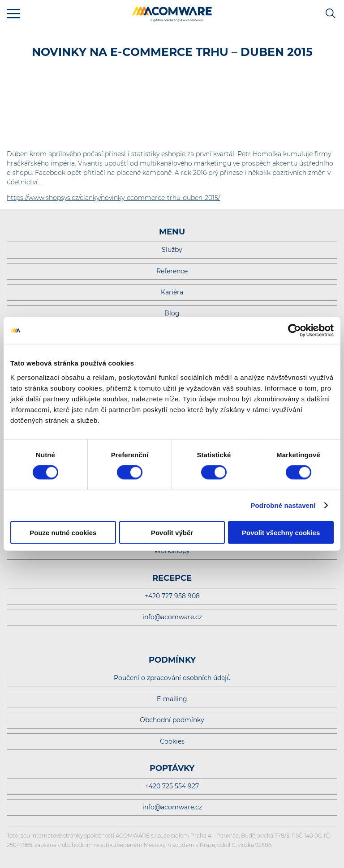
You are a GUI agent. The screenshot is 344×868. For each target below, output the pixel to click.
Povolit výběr (172, 532)
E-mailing (172, 699)
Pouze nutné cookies (63, 532)
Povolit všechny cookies (281, 532)
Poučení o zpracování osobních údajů (172, 678)
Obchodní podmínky (172, 720)
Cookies (172, 741)
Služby (172, 250)
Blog (172, 313)
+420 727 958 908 (172, 596)
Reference (172, 271)
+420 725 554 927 (172, 786)
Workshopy (172, 551)
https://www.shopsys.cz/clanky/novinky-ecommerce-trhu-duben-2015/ (113, 198)
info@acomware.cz (172, 617)
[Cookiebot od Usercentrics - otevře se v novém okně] (295, 331)
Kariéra (172, 292)
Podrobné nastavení (283, 505)
